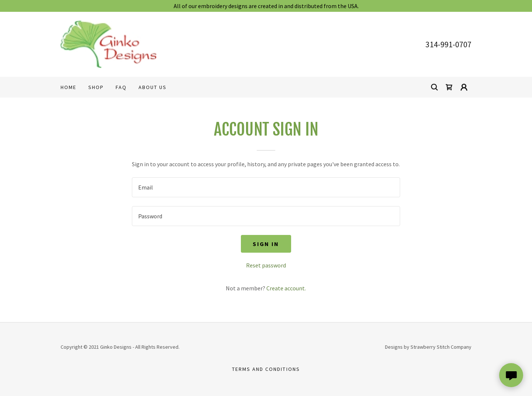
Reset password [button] (266, 265)
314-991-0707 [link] (449, 44)
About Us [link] (153, 87)
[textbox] (266, 187)
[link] (108, 44)
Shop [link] (96, 87)
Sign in (266, 244)
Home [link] (69, 87)
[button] (464, 87)
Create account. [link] (286, 288)
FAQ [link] (121, 87)
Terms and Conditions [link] (266, 369)
